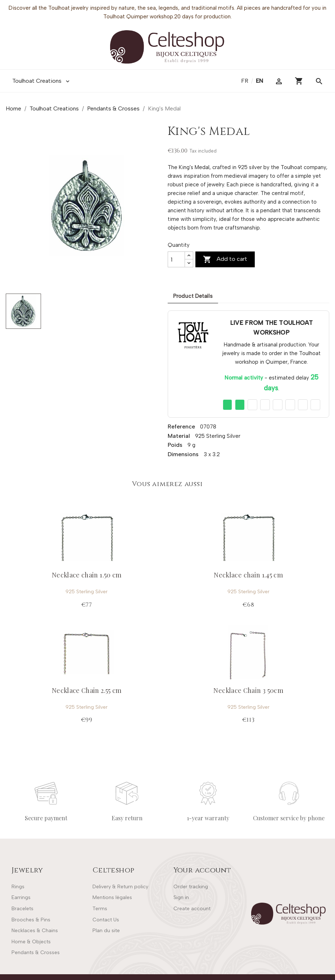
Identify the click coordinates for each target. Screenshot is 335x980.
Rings (18, 887)
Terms (100, 909)
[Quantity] (176, 259)
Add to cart (225, 259)
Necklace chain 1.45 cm (248, 575)
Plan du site (106, 931)
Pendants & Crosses (36, 952)
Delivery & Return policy (120, 887)
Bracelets (22, 909)
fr (245, 81)
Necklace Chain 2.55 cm (87, 690)
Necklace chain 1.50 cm (87, 575)
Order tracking (191, 887)
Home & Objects (31, 942)
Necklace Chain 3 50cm (248, 690)
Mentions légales (112, 897)
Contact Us (106, 920)
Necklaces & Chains (35, 931)
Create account (192, 909)
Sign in (181, 897)
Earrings (21, 897)
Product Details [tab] (193, 296)
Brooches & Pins (31, 920)
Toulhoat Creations (42, 81)
